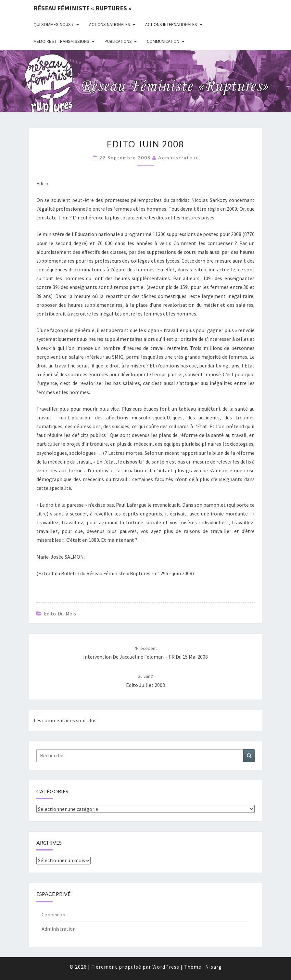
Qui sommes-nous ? (54, 24)
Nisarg (214, 967)
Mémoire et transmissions (61, 41)
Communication (163, 41)
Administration (59, 929)
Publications (118, 41)
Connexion (53, 914)
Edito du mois (60, 614)
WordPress (166, 967)
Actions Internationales (171, 24)
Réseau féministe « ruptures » (82, 8)
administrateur (178, 158)
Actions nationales (110, 24)
